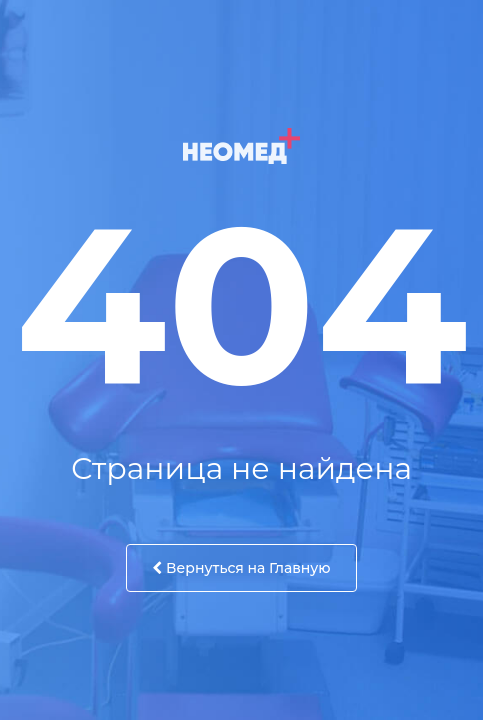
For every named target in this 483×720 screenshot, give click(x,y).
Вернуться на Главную (241, 568)
